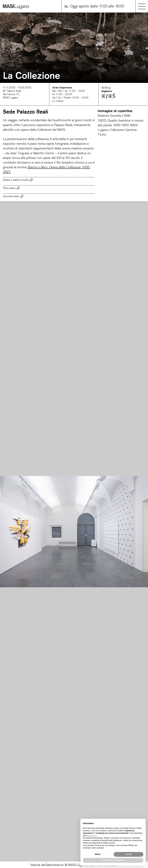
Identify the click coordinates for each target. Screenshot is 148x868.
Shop (106, 88)
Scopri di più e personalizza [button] (113, 860)
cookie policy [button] (92, 836)
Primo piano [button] (12, 188)
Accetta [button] (128, 854)
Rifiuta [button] (98, 854)
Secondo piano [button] (14, 196)
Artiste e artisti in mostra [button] (18, 180)
